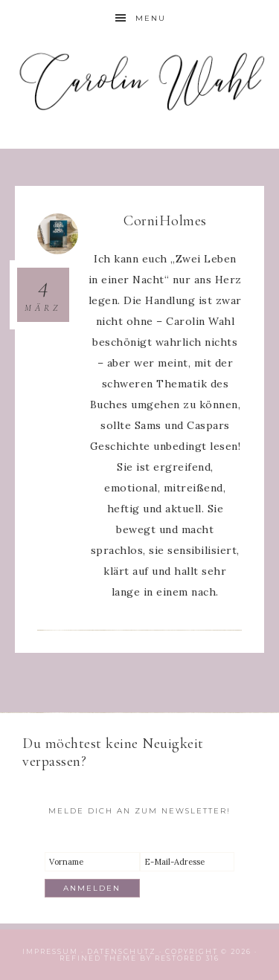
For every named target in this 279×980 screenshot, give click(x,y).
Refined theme (98, 958)
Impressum (50, 951)
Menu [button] (151, 18)
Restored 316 (187, 958)
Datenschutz (122, 951)
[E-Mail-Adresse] (187, 862)
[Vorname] (92, 862)
